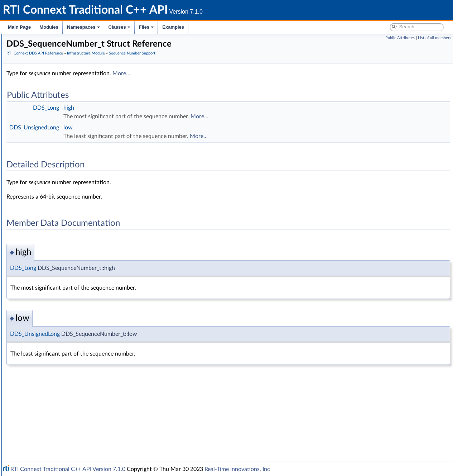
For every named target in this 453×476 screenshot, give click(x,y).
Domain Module (42, 103)
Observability (38, 387)
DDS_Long (153, 108)
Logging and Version (45, 371)
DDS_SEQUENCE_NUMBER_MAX (73, 206)
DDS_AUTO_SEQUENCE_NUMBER (74, 214)
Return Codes (44, 229)
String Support (45, 332)
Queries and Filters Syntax (52, 363)
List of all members (435, 38)
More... (229, 73)
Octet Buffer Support (53, 316)
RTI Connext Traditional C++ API (42, 40)
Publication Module (45, 119)
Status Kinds (43, 237)
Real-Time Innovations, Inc (237, 469)
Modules (49, 27)
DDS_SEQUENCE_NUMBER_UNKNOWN (81, 190)
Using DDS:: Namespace (45, 87)
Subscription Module (47, 127)
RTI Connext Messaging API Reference (66, 419)
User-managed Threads (55, 308)
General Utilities (41, 379)
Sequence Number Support (60, 166)
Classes (119, 27)
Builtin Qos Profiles (50, 300)
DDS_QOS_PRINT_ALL (55, 348)
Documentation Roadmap (47, 72)
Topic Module (38, 111)
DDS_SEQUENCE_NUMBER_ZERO (74, 198)
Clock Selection (46, 143)
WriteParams (44, 285)
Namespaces (83, 27)
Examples (173, 27)
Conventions (32, 80)
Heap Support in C (50, 292)
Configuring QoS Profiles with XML (62, 411)
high (176, 108)
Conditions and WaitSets (57, 261)
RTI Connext (26, 48)
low (175, 128)
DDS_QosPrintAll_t (50, 340)
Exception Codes (48, 222)
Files (146, 27)
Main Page (19, 27)
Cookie (37, 269)
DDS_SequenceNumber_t (63, 174)
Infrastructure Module (48, 135)
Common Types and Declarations (55, 64)
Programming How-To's (44, 427)
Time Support (44, 151)
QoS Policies (43, 245)
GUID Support (45, 158)
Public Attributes (400, 38)
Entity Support (46, 253)
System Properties (44, 403)
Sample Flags (44, 277)
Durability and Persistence (52, 395)
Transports (35, 356)
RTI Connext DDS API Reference (54, 95)
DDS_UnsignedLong (142, 128)
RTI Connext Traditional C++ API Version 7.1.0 (68, 469)
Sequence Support (50, 324)
